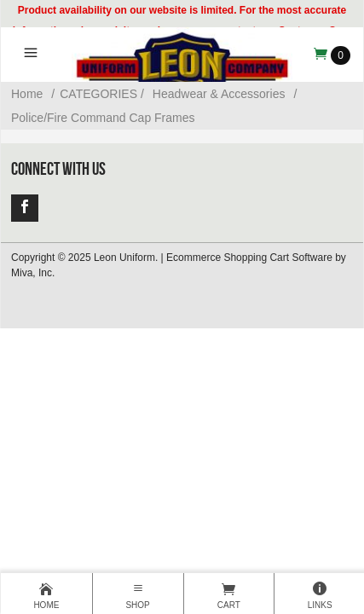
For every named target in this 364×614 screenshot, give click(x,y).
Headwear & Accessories (219, 94)
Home (27, 94)
